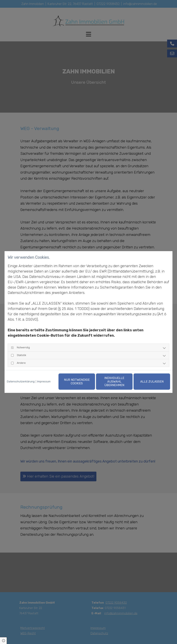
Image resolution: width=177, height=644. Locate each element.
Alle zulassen (152, 382)
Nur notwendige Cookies (77, 382)
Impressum (44, 381)
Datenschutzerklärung (21, 381)
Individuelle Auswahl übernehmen (114, 382)
